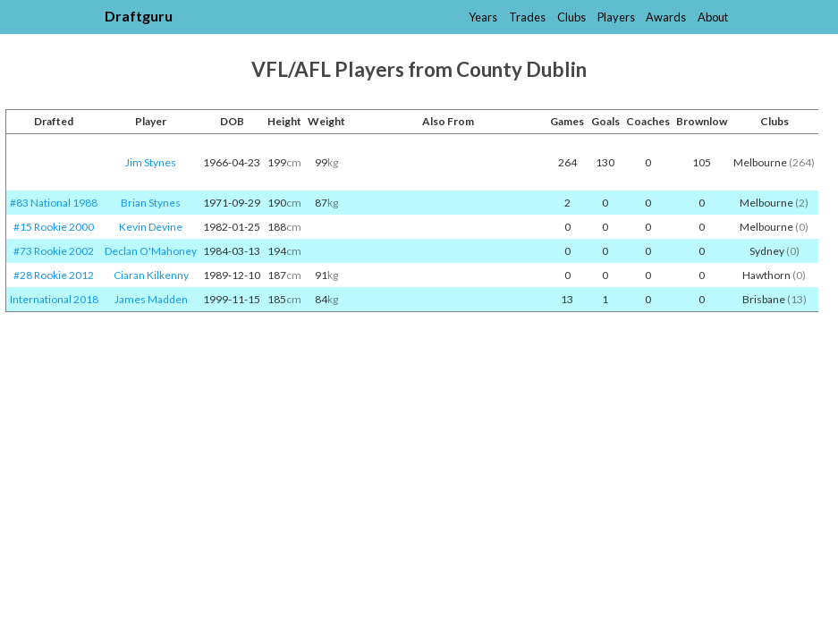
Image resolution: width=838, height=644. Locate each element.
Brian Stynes (151, 203)
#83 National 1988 (54, 203)
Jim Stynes (151, 162)
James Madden (151, 299)
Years (483, 17)
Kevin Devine (151, 227)
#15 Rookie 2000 (54, 227)
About (713, 17)
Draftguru (139, 16)
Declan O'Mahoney (151, 251)
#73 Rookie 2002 (54, 251)
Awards (666, 17)
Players (616, 17)
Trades (527, 17)
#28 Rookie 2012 (54, 275)
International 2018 (54, 299)
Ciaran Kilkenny (151, 275)
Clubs (571, 17)
